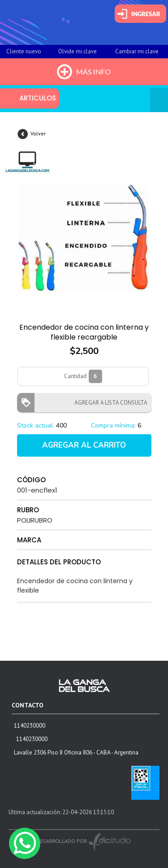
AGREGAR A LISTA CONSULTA (108, 403)
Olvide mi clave (78, 51)
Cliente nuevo (24, 51)
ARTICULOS (38, 98)
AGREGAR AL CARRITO (84, 445)
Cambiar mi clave (137, 51)
